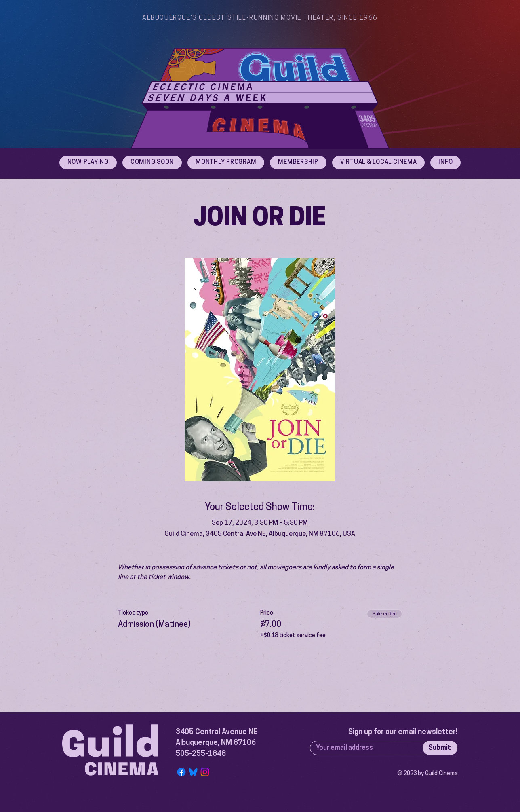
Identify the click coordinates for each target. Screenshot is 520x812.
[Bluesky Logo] (193, 772)
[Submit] (440, 748)
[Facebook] (181, 772)
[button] (445, 163)
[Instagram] (205, 772)
